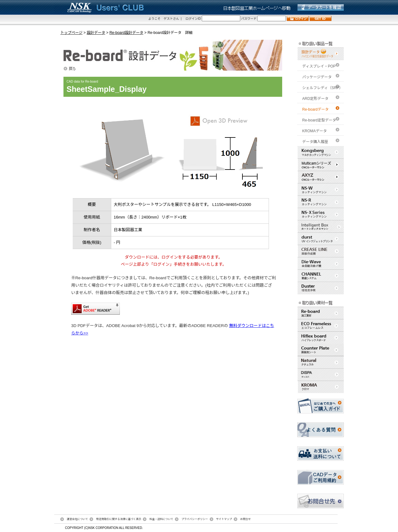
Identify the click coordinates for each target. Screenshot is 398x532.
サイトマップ (224, 519)
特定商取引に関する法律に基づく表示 (119, 519)
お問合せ (246, 519)
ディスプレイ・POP (319, 66)
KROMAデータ (315, 131)
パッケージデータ (317, 77)
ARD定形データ (315, 99)
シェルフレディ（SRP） (323, 88)
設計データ (96, 33)
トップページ (71, 33)
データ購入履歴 (315, 142)
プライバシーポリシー (195, 519)
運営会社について (77, 519)
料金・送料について (161, 519)
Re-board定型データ (319, 120)
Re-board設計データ (126, 33)
